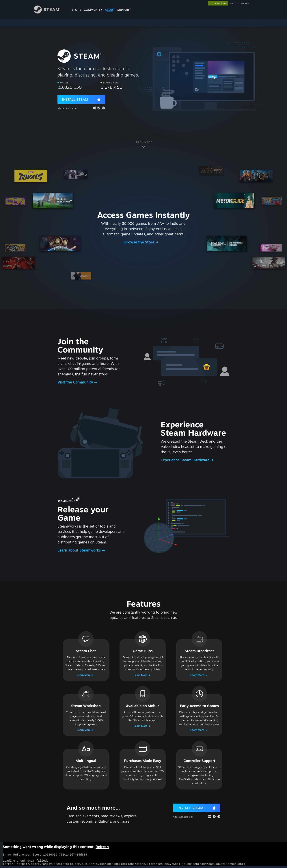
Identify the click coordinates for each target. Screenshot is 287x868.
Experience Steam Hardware (186, 460)
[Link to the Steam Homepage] (50, 13)
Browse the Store (140, 242)
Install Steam (75, 99)
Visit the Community (76, 382)
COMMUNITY (93, 10)
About (110, 10)
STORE (76, 10)
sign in (233, 3)
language (245, 3)
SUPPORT (124, 10)
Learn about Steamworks (80, 550)
